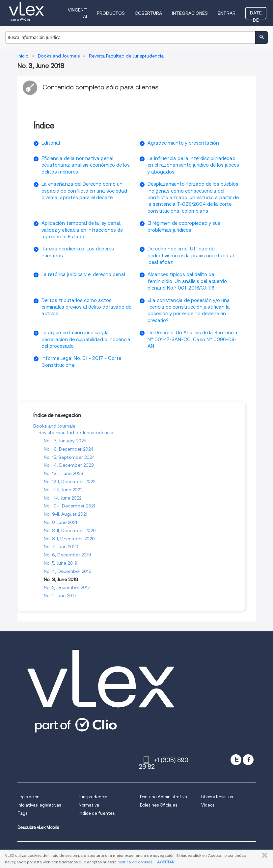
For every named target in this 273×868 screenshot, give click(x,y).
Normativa (89, 805)
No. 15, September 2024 (69, 457)
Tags (22, 813)
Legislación (28, 797)
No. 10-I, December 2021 (69, 506)
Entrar (227, 13)
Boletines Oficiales (159, 805)
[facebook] (248, 760)
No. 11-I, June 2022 (63, 498)
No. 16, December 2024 (69, 449)
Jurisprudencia (93, 797)
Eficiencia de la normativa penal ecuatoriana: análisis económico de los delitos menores (86, 165)
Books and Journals (54, 426)
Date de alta (256, 15)
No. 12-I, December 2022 (69, 481)
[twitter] (236, 760)
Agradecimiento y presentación (183, 143)
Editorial (51, 143)
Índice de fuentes (97, 813)
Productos (111, 13)
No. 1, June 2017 (60, 596)
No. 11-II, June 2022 (63, 490)
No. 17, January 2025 (65, 441)
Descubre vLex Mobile (38, 827)
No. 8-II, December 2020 (70, 530)
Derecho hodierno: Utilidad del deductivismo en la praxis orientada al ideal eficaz (191, 256)
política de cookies (135, 862)
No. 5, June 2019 (61, 563)
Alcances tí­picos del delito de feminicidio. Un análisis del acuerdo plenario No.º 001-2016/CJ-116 (187, 281)
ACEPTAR (166, 862)
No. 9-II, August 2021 (66, 514)
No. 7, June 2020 (61, 547)
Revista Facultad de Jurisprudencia (76, 433)
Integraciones (190, 13)
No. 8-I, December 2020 (69, 539)
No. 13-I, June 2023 (64, 473)
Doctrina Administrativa (164, 797)
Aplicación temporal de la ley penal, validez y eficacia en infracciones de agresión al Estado (82, 230)
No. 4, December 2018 (68, 571)
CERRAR (263, 856)
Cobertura (148, 13)
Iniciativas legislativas (39, 805)
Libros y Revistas (217, 797)
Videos (208, 805)
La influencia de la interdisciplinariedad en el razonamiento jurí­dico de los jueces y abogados (193, 165)
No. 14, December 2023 (69, 465)
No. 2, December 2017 (67, 587)
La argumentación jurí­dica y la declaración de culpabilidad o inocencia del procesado (86, 339)
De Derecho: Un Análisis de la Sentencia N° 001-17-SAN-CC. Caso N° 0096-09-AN (192, 339)
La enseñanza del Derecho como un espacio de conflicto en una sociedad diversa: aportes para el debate (84, 191)
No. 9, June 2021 (60, 522)
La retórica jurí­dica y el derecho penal (83, 274)
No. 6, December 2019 (68, 555)
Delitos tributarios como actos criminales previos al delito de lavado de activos (86, 307)
